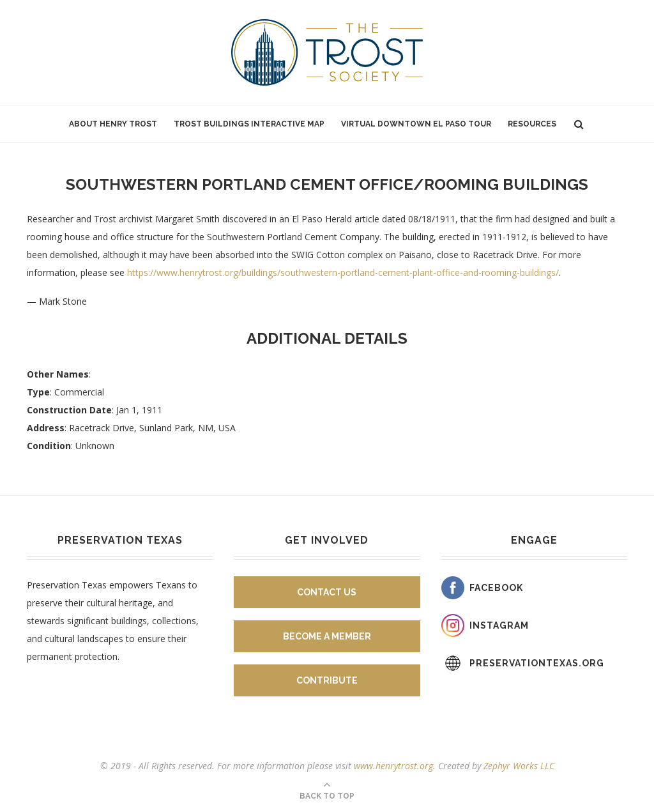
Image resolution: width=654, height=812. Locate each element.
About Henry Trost (113, 124)
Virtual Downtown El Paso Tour (416, 124)
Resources (532, 124)
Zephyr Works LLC (519, 766)
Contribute (327, 680)
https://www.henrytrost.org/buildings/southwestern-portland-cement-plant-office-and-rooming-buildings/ (343, 272)
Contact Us (327, 592)
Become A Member (327, 636)
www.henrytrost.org (393, 766)
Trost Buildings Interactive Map (249, 124)
